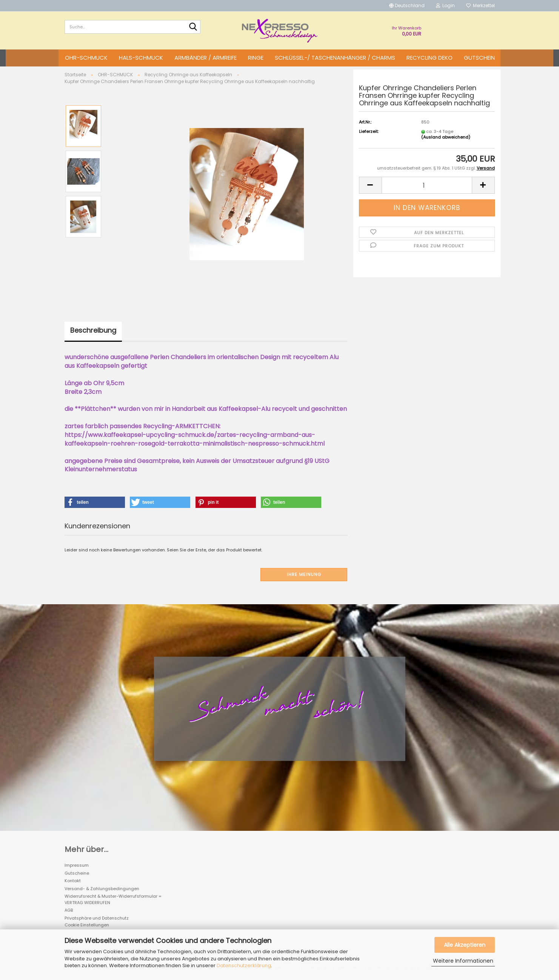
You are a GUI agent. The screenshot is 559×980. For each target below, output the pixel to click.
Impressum (77, 865)
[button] (407, 6)
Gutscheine (77, 873)
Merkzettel (480, 5)
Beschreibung (93, 330)
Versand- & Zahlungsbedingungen (102, 889)
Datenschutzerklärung (244, 965)
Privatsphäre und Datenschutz (97, 918)
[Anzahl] (427, 185)
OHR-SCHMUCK (86, 58)
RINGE (256, 58)
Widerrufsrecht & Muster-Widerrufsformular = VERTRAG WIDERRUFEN (113, 899)
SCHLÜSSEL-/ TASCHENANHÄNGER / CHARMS (335, 58)
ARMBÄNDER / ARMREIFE (206, 58)
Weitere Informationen (463, 961)
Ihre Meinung (304, 574)
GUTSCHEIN (479, 58)
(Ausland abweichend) (446, 137)
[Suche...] (193, 27)
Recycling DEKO (430, 58)
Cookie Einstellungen (87, 925)
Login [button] (445, 5)
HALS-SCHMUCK (141, 58)
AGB (69, 910)
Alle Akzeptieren (465, 945)
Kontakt (73, 881)
